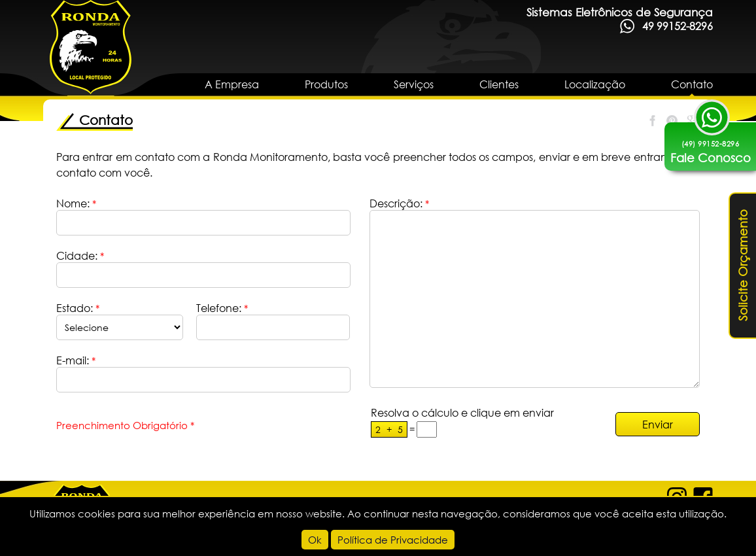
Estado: (78, 308)
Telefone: (222, 308)
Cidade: (80, 255)
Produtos (326, 84)
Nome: (76, 203)
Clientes (499, 84)
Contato (692, 84)
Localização (595, 84)
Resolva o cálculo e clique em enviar (462, 412)
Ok (315, 540)
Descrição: (399, 203)
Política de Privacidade (393, 540)
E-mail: (76, 360)
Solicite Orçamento (743, 266)
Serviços (414, 84)
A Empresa (232, 84)
